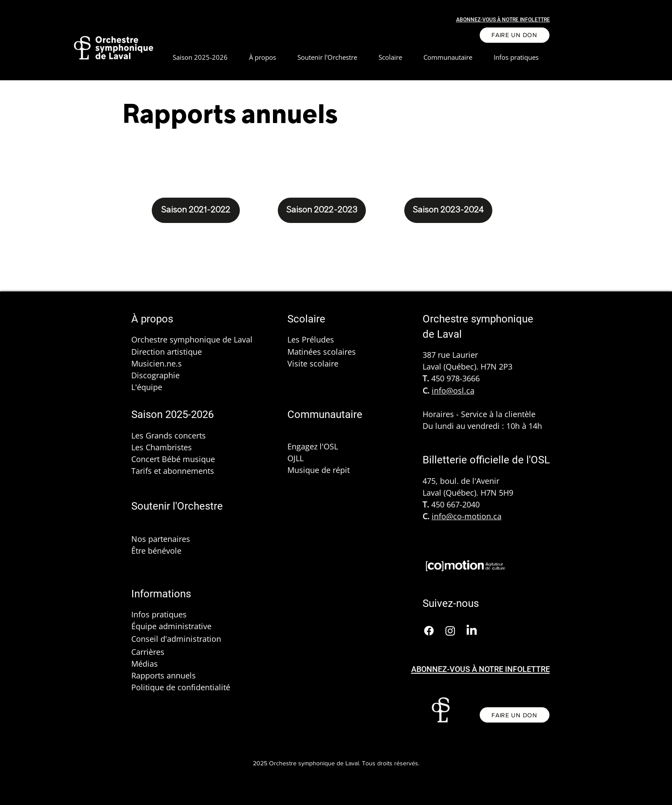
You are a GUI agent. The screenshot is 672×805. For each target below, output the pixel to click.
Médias (145, 664)
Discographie (155, 375)
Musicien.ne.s (157, 363)
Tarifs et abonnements (173, 471)
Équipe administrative (171, 626)
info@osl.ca (453, 391)
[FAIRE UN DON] (515, 35)
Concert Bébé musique (173, 459)
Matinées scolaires (322, 352)
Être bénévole (156, 551)
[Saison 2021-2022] (196, 210)
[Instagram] (450, 631)
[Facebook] (429, 631)
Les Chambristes (162, 447)
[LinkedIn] (472, 631)
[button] (263, 57)
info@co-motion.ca (467, 516)
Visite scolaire (313, 363)
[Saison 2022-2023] (322, 210)
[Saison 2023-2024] (448, 210)
